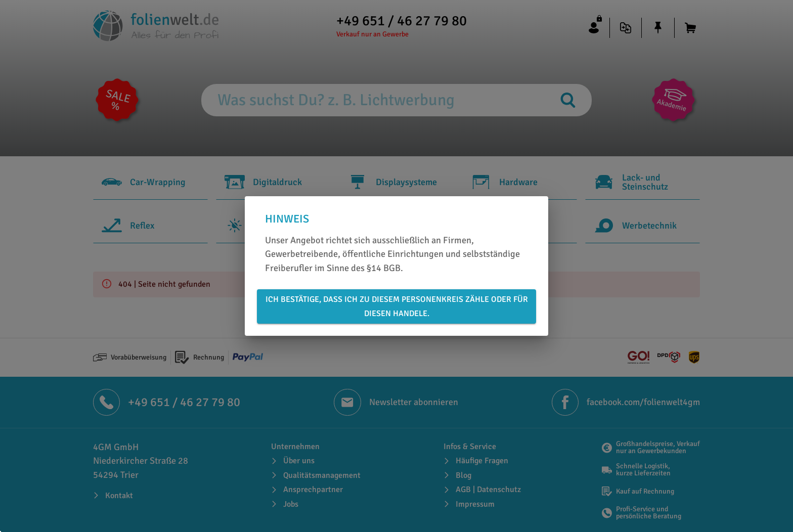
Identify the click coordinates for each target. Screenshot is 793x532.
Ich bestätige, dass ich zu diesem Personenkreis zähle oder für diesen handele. (396, 306)
